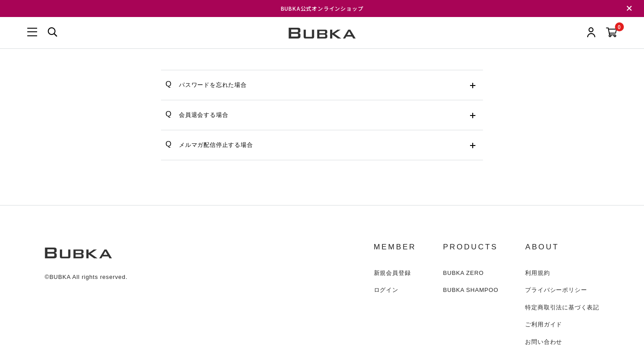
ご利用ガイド (544, 324)
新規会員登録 (392, 273)
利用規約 (537, 273)
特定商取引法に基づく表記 (562, 307)
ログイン (386, 290)
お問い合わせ (544, 342)
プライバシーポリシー (556, 290)
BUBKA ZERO (464, 273)
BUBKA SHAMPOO (471, 290)
